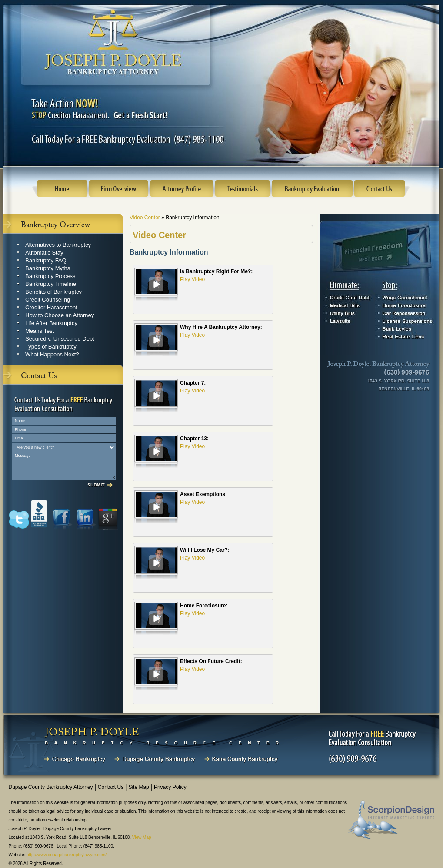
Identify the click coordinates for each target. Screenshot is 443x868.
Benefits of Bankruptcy (53, 292)
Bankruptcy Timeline (51, 284)
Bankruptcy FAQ (46, 260)
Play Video (192, 279)
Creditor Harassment (51, 307)
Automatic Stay (44, 253)
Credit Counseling (48, 300)
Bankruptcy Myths (48, 268)
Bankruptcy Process (50, 276)
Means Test (40, 331)
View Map (142, 837)
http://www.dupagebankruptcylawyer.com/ (67, 855)
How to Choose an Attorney (60, 315)
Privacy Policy (170, 787)
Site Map (138, 787)
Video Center (145, 218)
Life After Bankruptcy (51, 323)
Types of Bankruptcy (51, 347)
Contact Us (111, 787)
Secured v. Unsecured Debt (60, 339)
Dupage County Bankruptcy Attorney (51, 787)
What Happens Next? (52, 354)
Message (64, 466)
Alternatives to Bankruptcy (58, 245)
